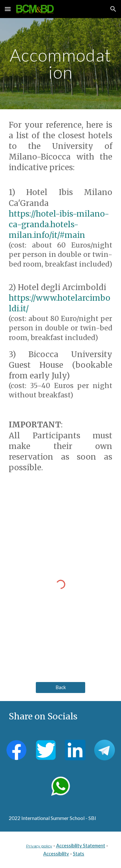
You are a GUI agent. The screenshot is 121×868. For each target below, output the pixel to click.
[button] (8, 9)
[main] (61, 64)
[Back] (60, 688)
